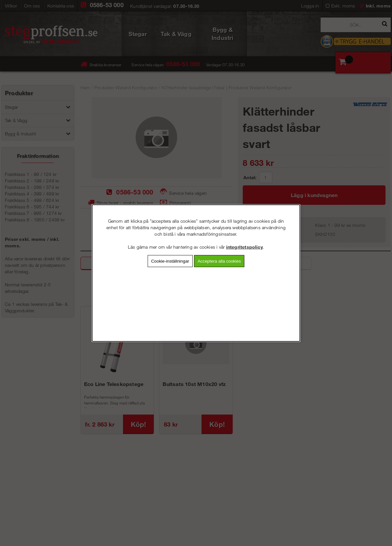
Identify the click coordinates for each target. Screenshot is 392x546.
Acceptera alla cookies (219, 261)
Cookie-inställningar (170, 261)
